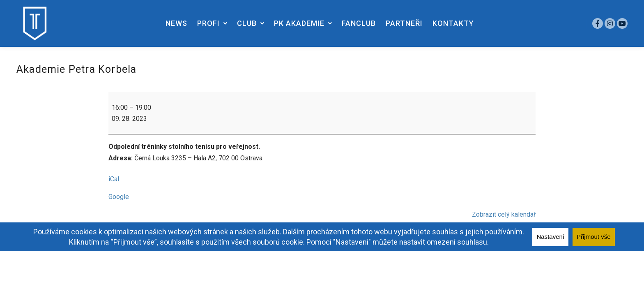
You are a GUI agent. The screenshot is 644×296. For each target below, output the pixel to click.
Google (119, 197)
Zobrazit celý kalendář (504, 214)
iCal (114, 179)
